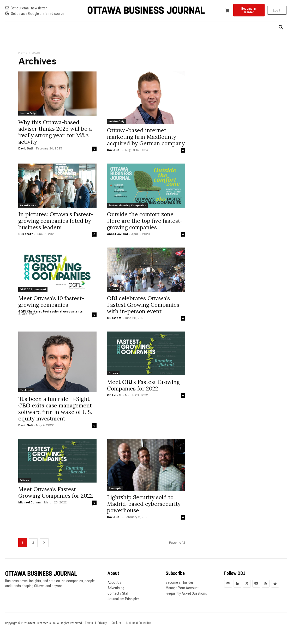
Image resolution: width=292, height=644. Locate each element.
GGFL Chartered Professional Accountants (50, 311)
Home (23, 53)
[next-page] (44, 543)
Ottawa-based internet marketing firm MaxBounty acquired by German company (146, 137)
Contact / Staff (119, 593)
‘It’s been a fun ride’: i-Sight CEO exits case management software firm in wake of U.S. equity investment (55, 409)
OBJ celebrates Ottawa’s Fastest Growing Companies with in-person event (143, 305)
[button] (281, 28)
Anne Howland (117, 234)
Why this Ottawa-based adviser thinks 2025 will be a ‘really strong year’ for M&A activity (55, 132)
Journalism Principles (124, 599)
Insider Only (28, 113)
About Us (114, 582)
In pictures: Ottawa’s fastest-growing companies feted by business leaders (56, 221)
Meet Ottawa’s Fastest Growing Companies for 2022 (56, 492)
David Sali (25, 148)
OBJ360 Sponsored (33, 289)
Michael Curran (29, 502)
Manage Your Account (182, 588)
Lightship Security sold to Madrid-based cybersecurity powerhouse (144, 504)
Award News (28, 205)
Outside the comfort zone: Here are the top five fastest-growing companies (145, 221)
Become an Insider (179, 582)
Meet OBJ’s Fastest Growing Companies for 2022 (143, 385)
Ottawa (113, 289)
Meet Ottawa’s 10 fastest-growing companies (51, 302)
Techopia (26, 390)
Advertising (116, 588)
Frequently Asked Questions (186, 593)
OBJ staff (26, 234)
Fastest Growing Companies (127, 205)
